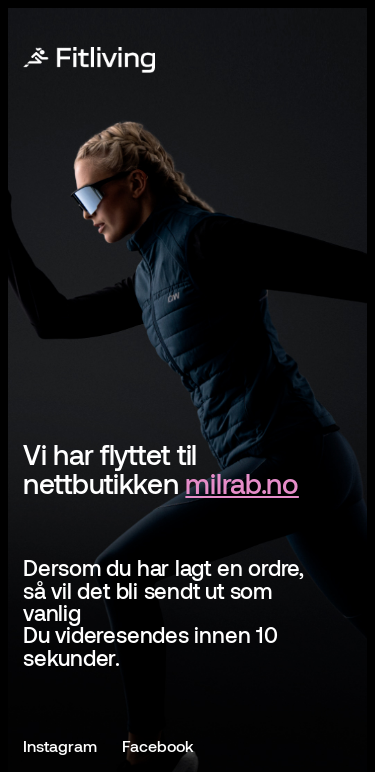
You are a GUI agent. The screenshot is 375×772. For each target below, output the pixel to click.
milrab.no (241, 483)
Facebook (158, 745)
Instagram (60, 745)
